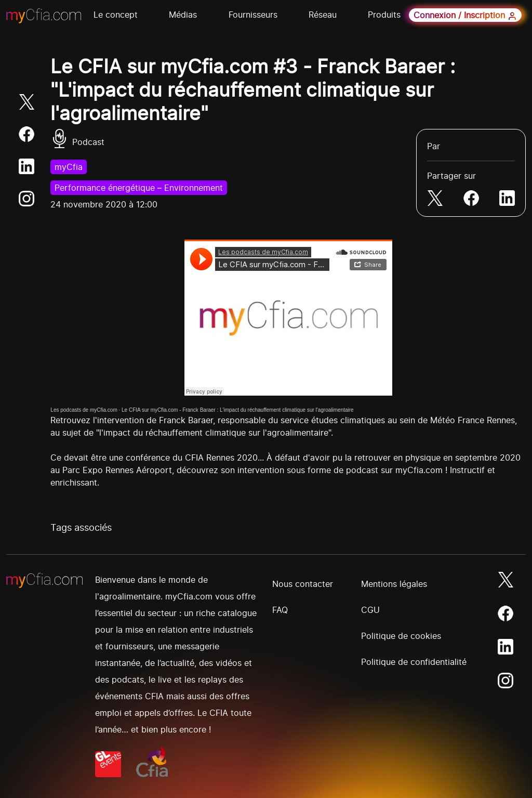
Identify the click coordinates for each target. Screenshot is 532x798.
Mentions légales (394, 584)
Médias (183, 15)
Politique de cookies (401, 636)
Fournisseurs (253, 15)
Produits (384, 15)
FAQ (280, 610)
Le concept (116, 15)
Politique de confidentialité (414, 662)
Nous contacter (303, 584)
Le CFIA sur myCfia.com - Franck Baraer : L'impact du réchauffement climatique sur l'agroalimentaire (238, 410)
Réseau (323, 15)
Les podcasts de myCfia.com (84, 410)
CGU (370, 610)
